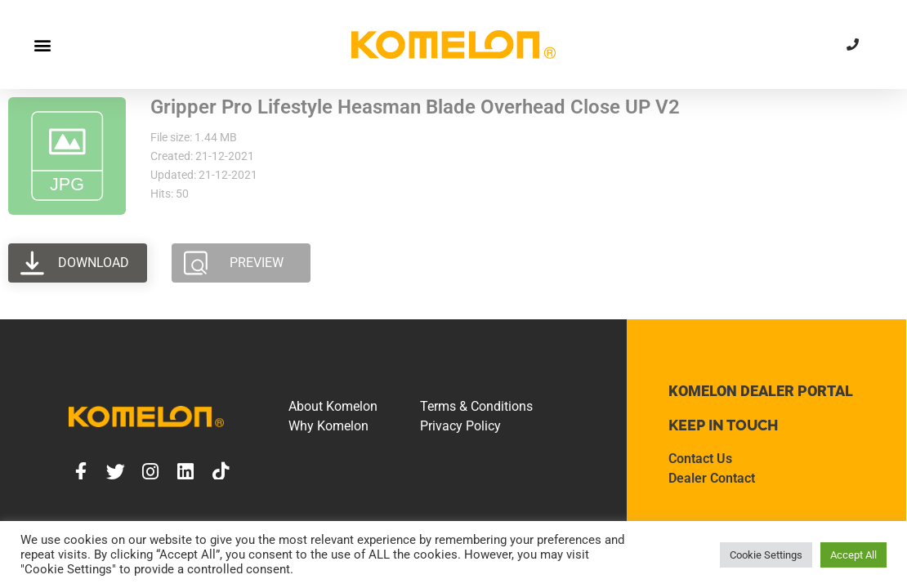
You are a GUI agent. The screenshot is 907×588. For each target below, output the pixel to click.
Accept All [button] (853, 555)
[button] (42, 45)
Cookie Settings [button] (766, 555)
